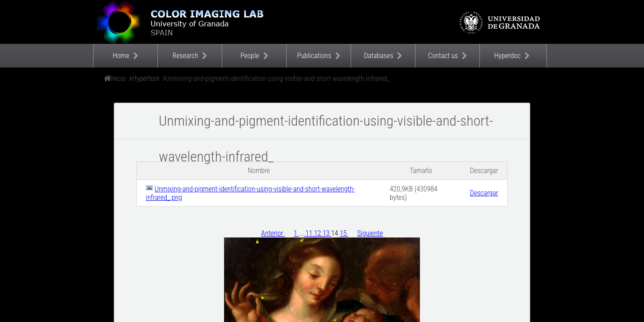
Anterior (273, 233)
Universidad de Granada (500, 23)
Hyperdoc (507, 56)
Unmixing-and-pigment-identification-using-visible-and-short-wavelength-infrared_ (278, 78)
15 (344, 233)
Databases (379, 56)
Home (121, 56)
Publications (314, 56)
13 (327, 233)
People (250, 56)
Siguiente (370, 233)
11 (309, 233)
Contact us (443, 56)
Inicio (118, 78)
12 (318, 233)
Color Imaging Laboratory (182, 22)
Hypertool (145, 78)
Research (186, 56)
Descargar (484, 193)
